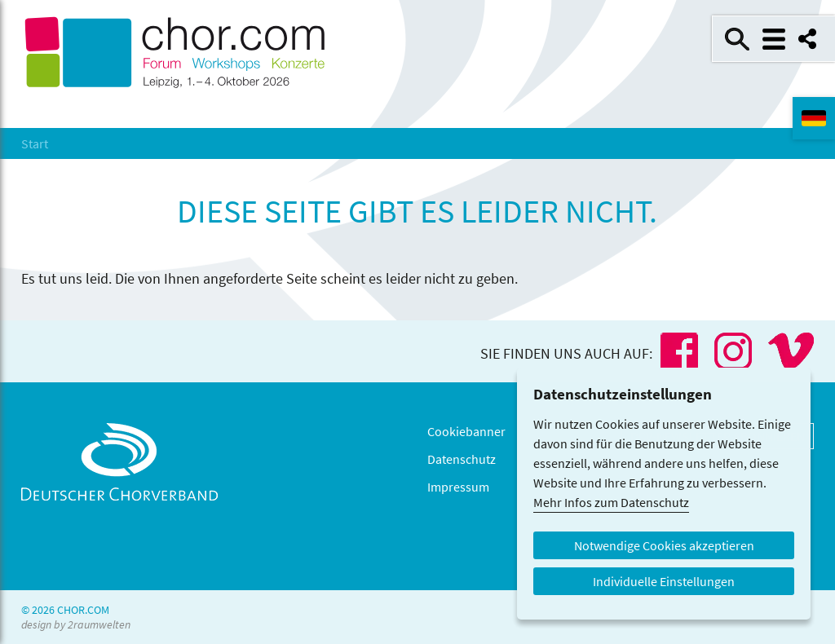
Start (35, 143)
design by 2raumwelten (76, 624)
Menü (774, 39)
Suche (737, 39)
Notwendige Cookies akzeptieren (664, 545)
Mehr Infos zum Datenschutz (611, 502)
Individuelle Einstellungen (664, 581)
